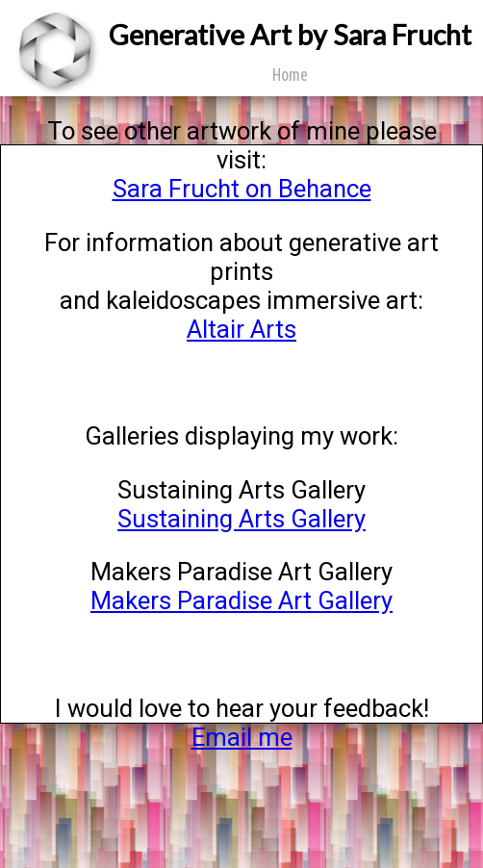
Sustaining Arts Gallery (241, 519)
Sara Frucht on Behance (242, 189)
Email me (242, 737)
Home (290, 75)
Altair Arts (241, 329)
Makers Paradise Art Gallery (241, 600)
